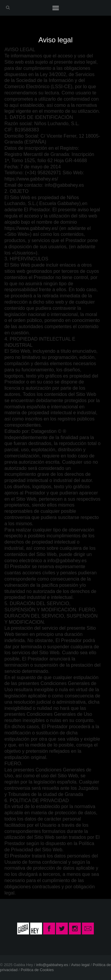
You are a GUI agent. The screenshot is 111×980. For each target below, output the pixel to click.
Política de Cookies (37, 970)
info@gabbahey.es (52, 965)
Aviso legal (80, 965)
